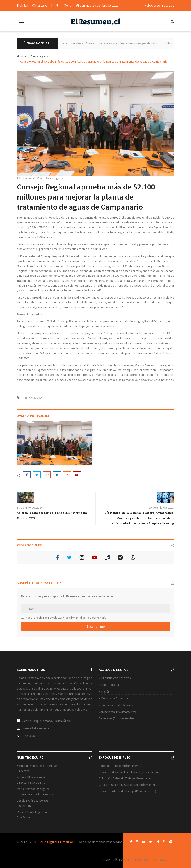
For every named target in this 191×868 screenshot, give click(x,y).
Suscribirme (95, 626)
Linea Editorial (110, 685)
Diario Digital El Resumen (56, 842)
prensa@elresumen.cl (36, 728)
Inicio (22, 56)
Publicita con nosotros (160, 5)
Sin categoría (39, 56)
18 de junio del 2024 (30, 507)
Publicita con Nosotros (116, 678)
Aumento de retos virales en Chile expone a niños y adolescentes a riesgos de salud (109, 43)
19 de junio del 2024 (30, 178)
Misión (106, 691)
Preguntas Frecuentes (132, 859)
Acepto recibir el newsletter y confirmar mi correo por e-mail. (63, 618)
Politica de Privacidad (115, 698)
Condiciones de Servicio (117, 705)
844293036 (29, 736)
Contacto (161, 859)
